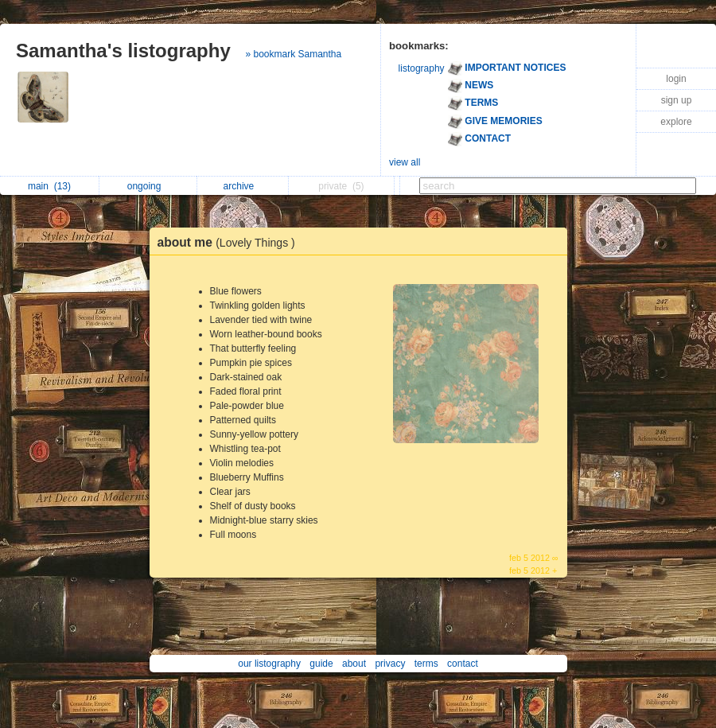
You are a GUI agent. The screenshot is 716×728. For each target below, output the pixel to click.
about (354, 664)
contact (463, 664)
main (49, 186)
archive (243, 186)
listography (422, 68)
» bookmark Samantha (293, 54)
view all (405, 162)
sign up (677, 100)
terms (426, 664)
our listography (269, 664)
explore (676, 122)
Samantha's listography (123, 51)
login (676, 79)
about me (230, 242)
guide (321, 664)
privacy (390, 664)
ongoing (148, 186)
